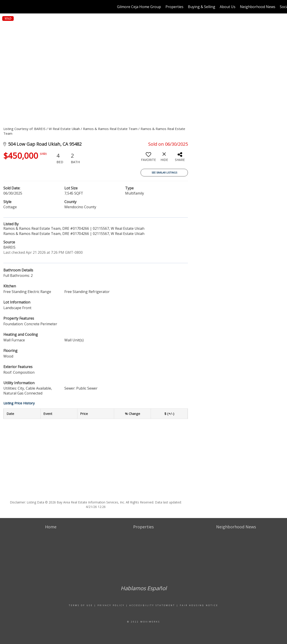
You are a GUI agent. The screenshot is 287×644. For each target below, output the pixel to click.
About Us (228, 7)
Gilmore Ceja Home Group (139, 7)
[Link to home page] (6, 7)
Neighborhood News (258, 7)
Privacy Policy (111, 605)
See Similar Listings (164, 172)
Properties (174, 7)
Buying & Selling (202, 7)
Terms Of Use (81, 605)
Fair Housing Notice (199, 605)
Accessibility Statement (152, 605)
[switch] (148, 158)
